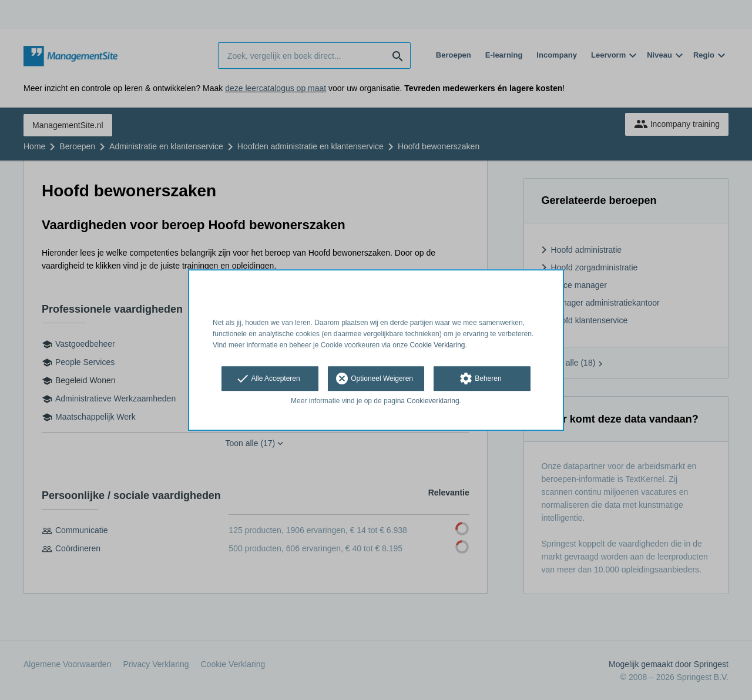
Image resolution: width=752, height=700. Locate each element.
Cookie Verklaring (438, 345)
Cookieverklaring (433, 401)
